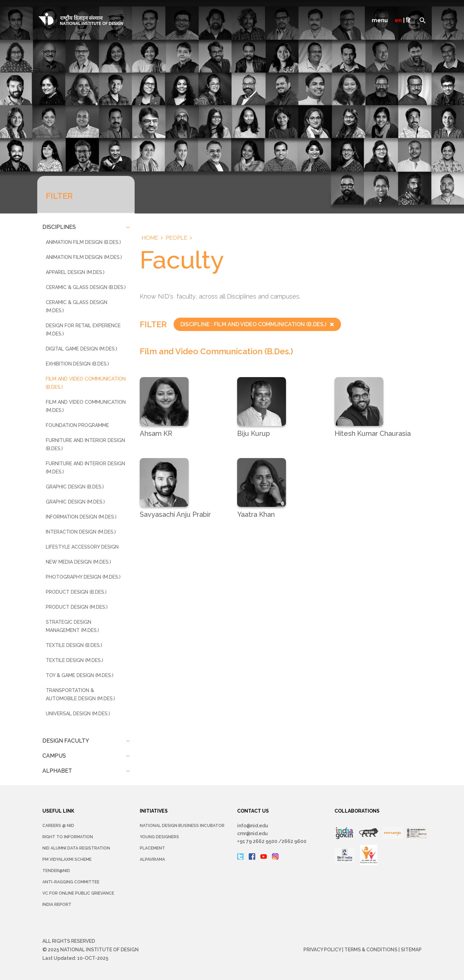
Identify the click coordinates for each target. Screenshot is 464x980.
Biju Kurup (254, 433)
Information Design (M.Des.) (81, 517)
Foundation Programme (77, 425)
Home (150, 238)
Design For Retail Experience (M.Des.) (83, 330)
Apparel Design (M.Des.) (75, 272)
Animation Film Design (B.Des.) (83, 242)
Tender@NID (56, 871)
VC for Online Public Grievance (78, 893)
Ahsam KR (156, 433)
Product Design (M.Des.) (77, 607)
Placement (152, 848)
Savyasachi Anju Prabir (175, 514)
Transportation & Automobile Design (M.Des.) (80, 694)
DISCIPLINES (59, 227)
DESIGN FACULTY (66, 741)
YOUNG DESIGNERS (159, 837)
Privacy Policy (322, 950)
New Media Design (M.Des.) (78, 562)
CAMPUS (54, 756)
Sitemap (411, 950)
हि (408, 20)
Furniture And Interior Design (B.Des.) (85, 444)
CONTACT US (253, 811)
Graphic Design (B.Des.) (75, 487)
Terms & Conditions (371, 950)
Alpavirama (152, 859)
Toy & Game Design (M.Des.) (80, 675)
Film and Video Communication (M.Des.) (86, 406)
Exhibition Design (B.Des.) (77, 364)
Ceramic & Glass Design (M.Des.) (77, 306)
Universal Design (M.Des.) (78, 714)
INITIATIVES (154, 811)
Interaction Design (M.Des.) (81, 532)
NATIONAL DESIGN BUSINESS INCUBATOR (182, 826)
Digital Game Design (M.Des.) (81, 349)
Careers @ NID (58, 826)
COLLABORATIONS (357, 811)
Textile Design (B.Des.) (74, 645)
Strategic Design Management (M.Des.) (72, 626)
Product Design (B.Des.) (76, 592)
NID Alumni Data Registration (76, 848)
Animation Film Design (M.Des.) (84, 257)
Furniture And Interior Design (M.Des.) (85, 468)
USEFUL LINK (58, 811)
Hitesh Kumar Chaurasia (373, 433)
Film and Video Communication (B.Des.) (86, 383)
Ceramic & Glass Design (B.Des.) (86, 287)
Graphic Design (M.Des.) (75, 502)
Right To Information (68, 837)
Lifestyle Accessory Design (82, 547)
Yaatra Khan (256, 514)
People (176, 238)
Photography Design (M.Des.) (83, 577)
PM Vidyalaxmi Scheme (67, 859)
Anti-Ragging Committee (71, 882)
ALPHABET (57, 771)
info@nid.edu (253, 826)
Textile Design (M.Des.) (74, 660)
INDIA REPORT (57, 905)
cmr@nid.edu (253, 833)
